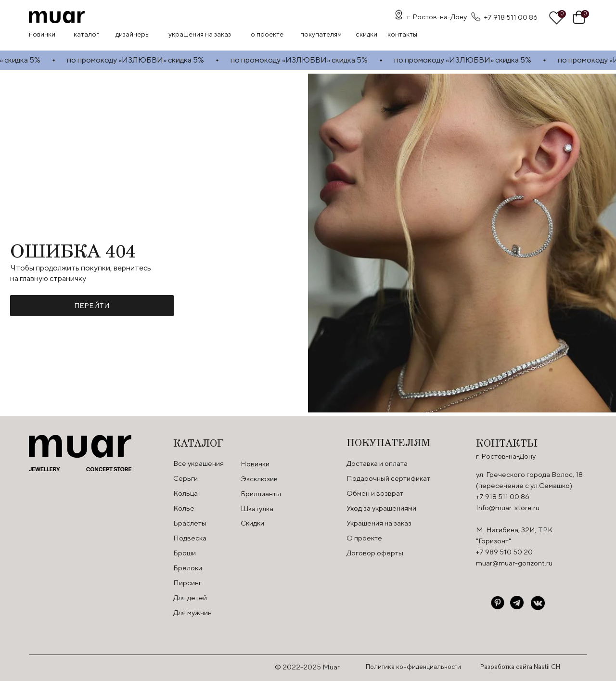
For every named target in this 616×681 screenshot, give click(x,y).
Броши (185, 553)
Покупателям (321, 34)
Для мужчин (192, 612)
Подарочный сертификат (388, 478)
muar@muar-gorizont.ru (514, 563)
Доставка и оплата (377, 463)
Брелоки (188, 568)
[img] (57, 17)
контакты (402, 34)
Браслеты (190, 523)
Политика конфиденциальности (413, 667)
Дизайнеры (133, 34)
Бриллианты (261, 494)
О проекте (267, 34)
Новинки (42, 34)
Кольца (186, 493)
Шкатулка (257, 508)
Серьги (186, 478)
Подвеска (190, 538)
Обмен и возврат (375, 493)
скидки (366, 34)
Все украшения (199, 463)
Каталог (86, 34)
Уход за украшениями (381, 508)
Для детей (190, 597)
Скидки (252, 523)
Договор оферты (375, 553)
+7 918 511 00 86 (511, 17)
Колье (184, 508)
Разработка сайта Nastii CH (520, 667)
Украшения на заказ (200, 34)
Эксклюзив (259, 479)
